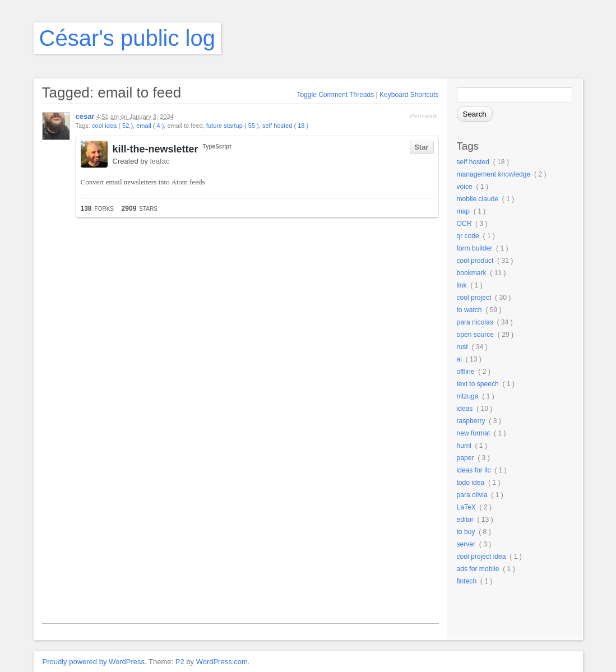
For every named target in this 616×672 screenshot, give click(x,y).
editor (465, 520)
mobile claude (478, 199)
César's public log (127, 38)
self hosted (473, 162)
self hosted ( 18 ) (285, 126)
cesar (85, 116)
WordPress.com (222, 662)
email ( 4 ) (150, 126)
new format (474, 433)
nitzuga (468, 396)
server (466, 544)
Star (421, 147)
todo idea (471, 483)
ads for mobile (478, 569)
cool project (474, 298)
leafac (160, 161)
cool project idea (481, 557)
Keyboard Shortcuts (409, 95)
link (462, 285)
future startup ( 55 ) (233, 126)
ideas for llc (474, 470)
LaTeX (466, 507)
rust (462, 347)
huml (464, 446)
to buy (466, 532)
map (464, 211)
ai (459, 359)
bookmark (472, 273)
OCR (464, 224)
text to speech (478, 384)
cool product (475, 261)
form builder (475, 248)
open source (476, 335)
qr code (468, 236)
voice (465, 187)
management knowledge (494, 174)
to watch (469, 310)
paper (466, 458)
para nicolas (475, 322)
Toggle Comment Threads (335, 95)
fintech (467, 581)
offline (466, 372)
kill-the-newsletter (156, 149)
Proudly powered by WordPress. (95, 662)
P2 (180, 662)
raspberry (471, 421)
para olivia (472, 495)
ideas (465, 409)
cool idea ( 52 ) (112, 126)
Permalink (423, 116)
